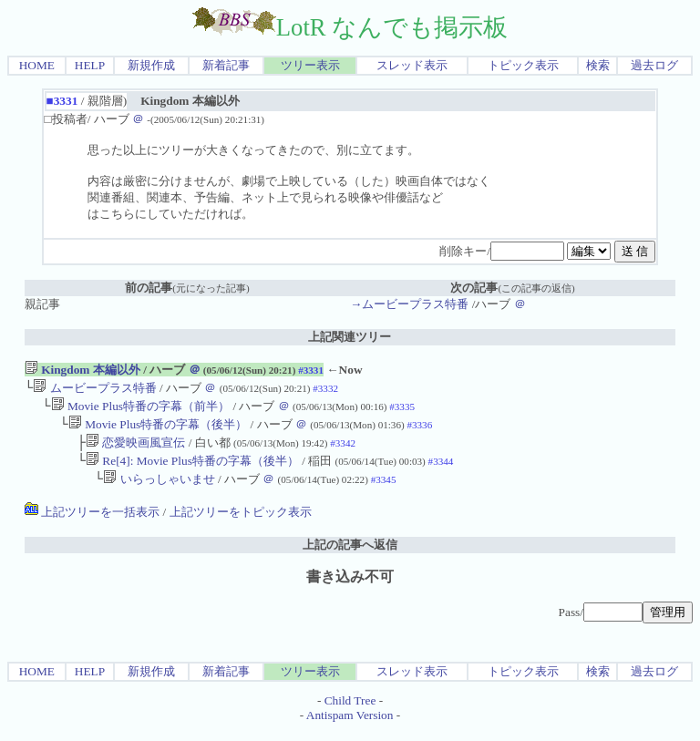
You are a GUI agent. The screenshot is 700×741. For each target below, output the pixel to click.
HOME (37, 65)
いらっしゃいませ (159, 490)
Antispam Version (350, 726)
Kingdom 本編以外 (82, 370)
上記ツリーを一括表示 (92, 523)
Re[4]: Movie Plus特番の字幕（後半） (192, 470)
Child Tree (350, 711)
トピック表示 (523, 65)
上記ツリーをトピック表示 (241, 523)
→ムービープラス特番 (409, 304)
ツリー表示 (310, 65)
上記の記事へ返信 (350, 556)
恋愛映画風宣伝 (135, 450)
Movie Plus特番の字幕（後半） (158, 430)
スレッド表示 (412, 65)
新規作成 (151, 65)
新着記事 (226, 65)
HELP (90, 65)
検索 (598, 65)
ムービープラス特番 (94, 390)
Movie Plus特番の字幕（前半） (140, 410)
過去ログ (654, 65)
